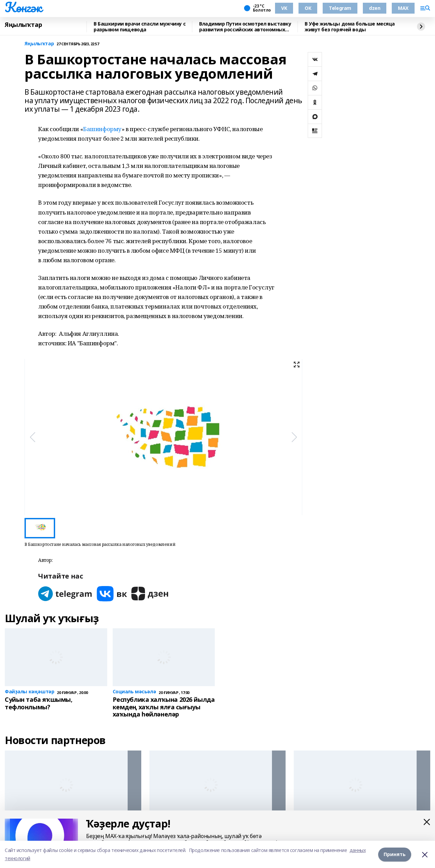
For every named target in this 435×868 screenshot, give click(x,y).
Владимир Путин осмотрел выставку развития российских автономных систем (245, 27)
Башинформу (102, 129)
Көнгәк (23, 7)
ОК (308, 8)
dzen (375, 8)
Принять (395, 854)
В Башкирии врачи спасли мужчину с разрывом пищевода (140, 27)
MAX (403, 8)
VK (284, 8)
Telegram (340, 8)
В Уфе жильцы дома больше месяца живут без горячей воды (350, 27)
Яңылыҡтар (23, 25)
